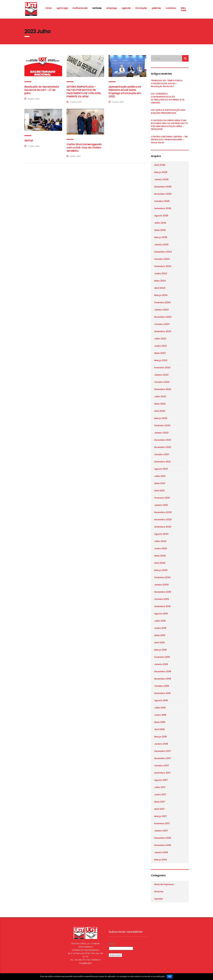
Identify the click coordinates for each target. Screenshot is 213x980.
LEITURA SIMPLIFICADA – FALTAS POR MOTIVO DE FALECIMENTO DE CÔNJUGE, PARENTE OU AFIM (84, 91)
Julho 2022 (160, 397)
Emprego (112, 8)
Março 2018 (160, 737)
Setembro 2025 (163, 208)
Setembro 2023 (163, 331)
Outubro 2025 (162, 201)
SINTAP (29, 141)
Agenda (126, 8)
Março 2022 (161, 418)
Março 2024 (161, 295)
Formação (141, 8)
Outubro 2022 (162, 382)
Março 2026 (161, 172)
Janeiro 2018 (161, 744)
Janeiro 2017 (161, 831)
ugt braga (62, 8)
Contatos (171, 8)
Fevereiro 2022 (162, 425)
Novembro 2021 (163, 447)
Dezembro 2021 (163, 440)
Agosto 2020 (161, 534)
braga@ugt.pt (85, 963)
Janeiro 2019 (161, 664)
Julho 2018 (160, 708)
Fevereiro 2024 (162, 302)
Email (112, 944)
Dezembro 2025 (163, 187)
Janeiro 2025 (161, 245)
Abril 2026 (160, 165)
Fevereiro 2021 (162, 498)
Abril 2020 (160, 563)
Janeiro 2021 (161, 505)
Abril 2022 (160, 411)
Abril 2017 (159, 809)
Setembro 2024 (163, 266)
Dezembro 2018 (163, 671)
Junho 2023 (161, 346)
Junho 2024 (161, 274)
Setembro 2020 (163, 527)
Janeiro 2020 (161, 585)
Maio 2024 (160, 281)
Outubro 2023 (162, 324)
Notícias (97, 8)
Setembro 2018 (162, 693)
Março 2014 (161, 860)
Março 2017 (160, 816)
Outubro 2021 (162, 454)
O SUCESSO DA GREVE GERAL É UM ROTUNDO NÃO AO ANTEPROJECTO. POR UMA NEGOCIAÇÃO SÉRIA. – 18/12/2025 (170, 125)
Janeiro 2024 (161, 310)
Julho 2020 (160, 541)
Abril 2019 (159, 643)
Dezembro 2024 (163, 252)
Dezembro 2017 (163, 751)
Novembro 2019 (163, 592)
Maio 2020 (160, 556)
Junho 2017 (160, 795)
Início (49, 8)
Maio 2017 (160, 802)
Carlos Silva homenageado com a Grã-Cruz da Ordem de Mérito (84, 147)
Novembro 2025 (163, 194)
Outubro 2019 (162, 599)
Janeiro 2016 (161, 852)
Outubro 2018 (162, 686)
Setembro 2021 (162, 462)
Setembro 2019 (162, 606)
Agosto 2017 (161, 780)
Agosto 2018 (161, 700)
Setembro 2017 (162, 773)
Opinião (159, 899)
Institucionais (80, 8)
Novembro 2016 (163, 845)
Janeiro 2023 (161, 375)
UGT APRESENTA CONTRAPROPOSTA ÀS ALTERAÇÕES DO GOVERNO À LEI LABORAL (168, 98)
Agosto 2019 (161, 614)
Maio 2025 (160, 230)
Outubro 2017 (162, 766)
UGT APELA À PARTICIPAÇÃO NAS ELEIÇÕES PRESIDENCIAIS (168, 111)
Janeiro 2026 (161, 179)
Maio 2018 (160, 722)
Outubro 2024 (162, 259)
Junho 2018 (160, 715)
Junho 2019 (160, 628)
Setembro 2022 (163, 389)
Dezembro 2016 (163, 838)
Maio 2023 (160, 353)
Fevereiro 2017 (162, 823)
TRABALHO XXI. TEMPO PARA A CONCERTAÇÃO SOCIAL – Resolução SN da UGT (167, 83)
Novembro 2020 (163, 520)
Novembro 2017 (163, 758)
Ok (170, 977)
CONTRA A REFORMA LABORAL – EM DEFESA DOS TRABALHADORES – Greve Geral (169, 140)
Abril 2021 (159, 491)
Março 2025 (161, 237)
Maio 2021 (160, 483)
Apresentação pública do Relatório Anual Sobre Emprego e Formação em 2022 (125, 91)
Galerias (156, 8)
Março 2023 (161, 360)
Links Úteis (183, 9)
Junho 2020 (161, 548)
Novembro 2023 (163, 317)
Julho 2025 (160, 223)
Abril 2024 (160, 288)
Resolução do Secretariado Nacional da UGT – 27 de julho (42, 90)
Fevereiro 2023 (162, 368)
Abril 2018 (159, 729)
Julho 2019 (160, 621)
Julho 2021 (160, 476)
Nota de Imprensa (164, 884)
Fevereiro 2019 (162, 657)
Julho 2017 (160, 787)
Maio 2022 (160, 404)
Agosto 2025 (161, 216)
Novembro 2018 (163, 679)
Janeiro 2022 (161, 433)
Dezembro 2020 (163, 512)
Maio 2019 (160, 635)
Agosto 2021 (161, 469)
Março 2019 (160, 650)
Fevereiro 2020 (162, 577)
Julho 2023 (160, 339)
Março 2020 (161, 570)
